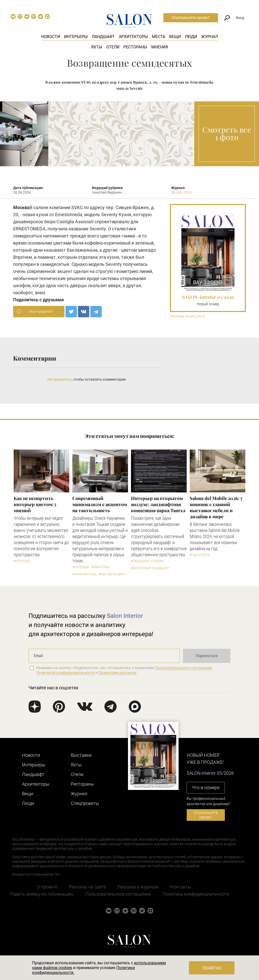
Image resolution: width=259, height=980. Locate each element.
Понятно (212, 968)
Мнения (160, 47)
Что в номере (206, 788)
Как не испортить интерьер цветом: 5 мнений (35, 504)
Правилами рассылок (118, 673)
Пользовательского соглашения (184, 668)
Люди (191, 37)
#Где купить (200, 555)
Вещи (175, 37)
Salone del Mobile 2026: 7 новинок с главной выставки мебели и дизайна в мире (216, 507)
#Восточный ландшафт (150, 568)
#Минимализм (84, 574)
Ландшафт (103, 37)
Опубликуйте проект (191, 18)
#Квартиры (100, 567)
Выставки (81, 755)
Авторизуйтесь (59, 379)
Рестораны (135, 47)
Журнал (210, 37)
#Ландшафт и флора (147, 561)
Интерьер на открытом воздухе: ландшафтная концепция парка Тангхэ (158, 504)
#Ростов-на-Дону (112, 574)
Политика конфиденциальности (196, 894)
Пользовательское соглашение (118, 894)
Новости (51, 37)
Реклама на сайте (88, 887)
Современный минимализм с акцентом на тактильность (100, 504)
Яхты (97, 47)
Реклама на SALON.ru (187, 316)
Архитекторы (133, 37)
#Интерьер (22, 561)
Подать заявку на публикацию (42, 894)
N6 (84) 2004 (181, 192)
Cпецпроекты (85, 803)
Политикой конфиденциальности (65, 673)
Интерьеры (76, 37)
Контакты (181, 887)
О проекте (47, 887)
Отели (113, 47)
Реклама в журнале (138, 887)
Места (159, 37)
